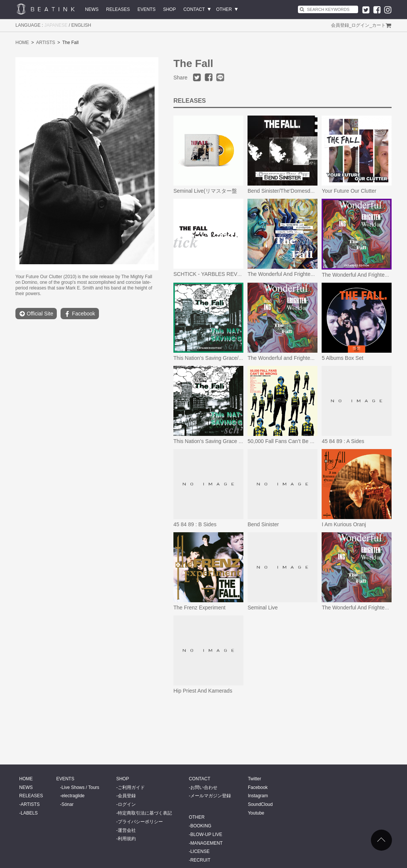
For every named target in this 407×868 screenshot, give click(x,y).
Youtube (256, 813)
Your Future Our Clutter (349, 191)
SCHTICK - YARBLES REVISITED (214, 274)
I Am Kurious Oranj (344, 524)
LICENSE (200, 851)
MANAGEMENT (207, 843)
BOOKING (201, 826)
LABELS (29, 813)
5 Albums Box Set (342, 358)
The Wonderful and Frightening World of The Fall (304, 358)
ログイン (360, 25)
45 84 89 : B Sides (195, 524)
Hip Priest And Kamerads (203, 691)
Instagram (258, 796)
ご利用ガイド (131, 787)
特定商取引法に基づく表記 (145, 813)
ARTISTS (46, 43)
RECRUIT (200, 860)
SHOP (169, 9)
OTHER (224, 9)
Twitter (254, 779)
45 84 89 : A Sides (343, 441)
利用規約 (127, 839)
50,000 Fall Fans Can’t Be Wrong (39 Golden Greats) (310, 441)
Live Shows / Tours (80, 787)
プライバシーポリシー (140, 822)
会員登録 (340, 25)
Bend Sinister (263, 524)
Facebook (80, 314)
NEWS (92, 9)
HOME (22, 43)
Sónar (67, 804)
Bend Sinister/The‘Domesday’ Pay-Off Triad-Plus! (305, 191)
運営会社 (127, 830)
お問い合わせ (204, 787)
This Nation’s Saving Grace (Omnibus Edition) (227, 441)
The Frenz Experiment (200, 608)
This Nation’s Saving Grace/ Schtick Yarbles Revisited (236, 358)
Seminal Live (263, 608)
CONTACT (194, 9)
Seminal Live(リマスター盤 (205, 191)
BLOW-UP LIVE (206, 834)
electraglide (73, 796)
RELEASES (118, 9)
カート (379, 25)
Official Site (36, 314)
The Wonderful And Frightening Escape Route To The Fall (315, 274)
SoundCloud (260, 804)
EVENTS (146, 9)
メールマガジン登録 (211, 796)
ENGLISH (81, 25)
